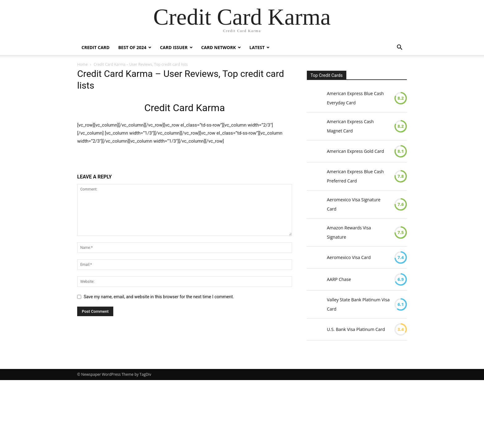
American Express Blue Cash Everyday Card (355, 98)
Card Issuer (174, 47)
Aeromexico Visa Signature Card (354, 204)
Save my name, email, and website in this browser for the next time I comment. (159, 297)
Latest (257, 47)
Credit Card (96, 47)
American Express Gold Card (355, 151)
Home (82, 64)
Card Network (219, 47)
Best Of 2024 (132, 47)
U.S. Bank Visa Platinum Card (356, 329)
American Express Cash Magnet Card (350, 126)
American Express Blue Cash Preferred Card (355, 176)
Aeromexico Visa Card (349, 257)
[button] (399, 48)
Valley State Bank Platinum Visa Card (358, 304)
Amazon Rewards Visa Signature (349, 232)
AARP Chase (339, 279)
